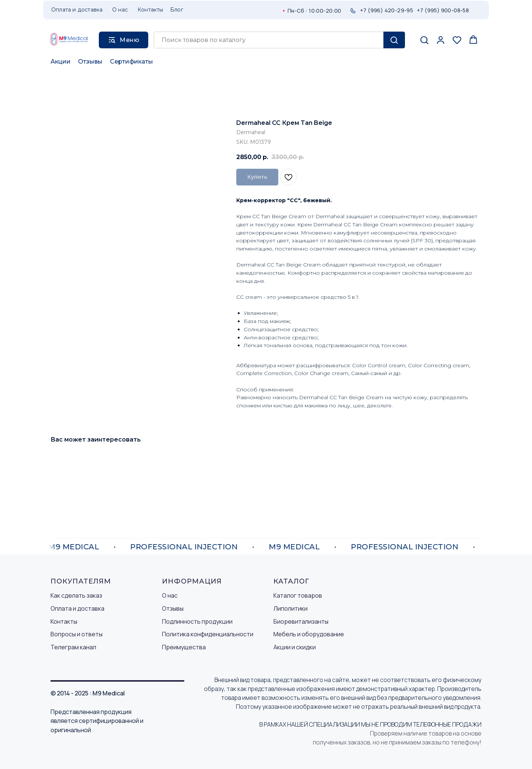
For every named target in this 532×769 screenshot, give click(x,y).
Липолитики (291, 608)
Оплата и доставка (77, 608)
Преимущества (184, 647)
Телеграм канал (73, 647)
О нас (170, 595)
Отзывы (90, 62)
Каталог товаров (298, 595)
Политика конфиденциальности (208, 634)
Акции (61, 62)
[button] (424, 40)
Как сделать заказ (76, 595)
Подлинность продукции (197, 621)
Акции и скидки (295, 647)
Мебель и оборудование (309, 634)
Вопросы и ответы (77, 634)
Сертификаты (132, 62)
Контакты (64, 621)
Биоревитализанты (301, 621)
